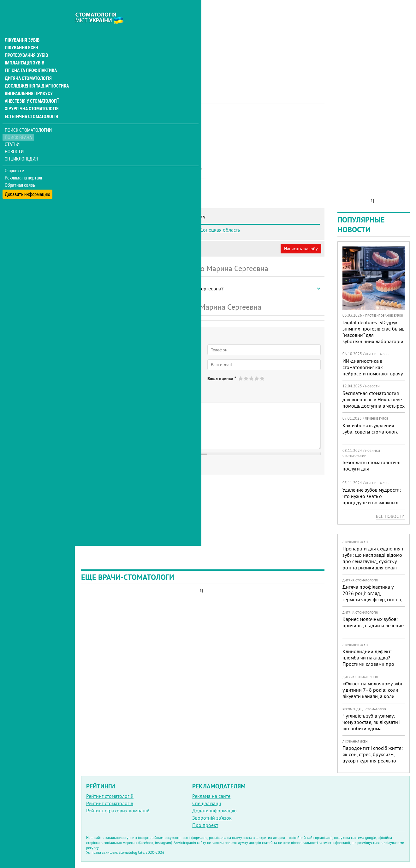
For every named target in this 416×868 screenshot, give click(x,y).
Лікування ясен (21, 34)
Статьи (13, 130)
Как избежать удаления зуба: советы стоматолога (371, 428)
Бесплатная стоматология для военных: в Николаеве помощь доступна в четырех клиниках (374, 403)
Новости (15, 138)
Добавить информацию (28, 178)
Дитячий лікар (166, 122)
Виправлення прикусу (28, 80)
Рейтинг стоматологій (110, 796)
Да (97, 384)
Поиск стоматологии (28, 116)
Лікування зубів (22, 27)
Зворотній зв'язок (212, 818)
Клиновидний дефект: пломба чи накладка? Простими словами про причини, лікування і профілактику (368, 664)
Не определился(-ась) (149, 384)
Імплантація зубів (24, 49)
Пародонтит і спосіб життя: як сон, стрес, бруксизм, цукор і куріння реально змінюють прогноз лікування (373, 761)
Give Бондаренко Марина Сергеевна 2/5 (246, 378)
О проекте (15, 156)
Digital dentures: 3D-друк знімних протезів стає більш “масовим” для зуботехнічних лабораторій (374, 332)
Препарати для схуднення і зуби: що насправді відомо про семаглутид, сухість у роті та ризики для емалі (373, 558)
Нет (113, 384)
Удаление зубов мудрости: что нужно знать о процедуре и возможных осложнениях (372, 499)
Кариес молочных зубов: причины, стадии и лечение (373, 622)
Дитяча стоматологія (27, 64)
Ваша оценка (222, 379)
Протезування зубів (26, 42)
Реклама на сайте (211, 796)
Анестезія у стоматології (31, 87)
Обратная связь (20, 171)
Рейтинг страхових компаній (118, 810)
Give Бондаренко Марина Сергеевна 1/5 (241, 378)
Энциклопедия (22, 145)
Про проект (205, 825)
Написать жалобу (301, 249)
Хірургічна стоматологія (31, 95)
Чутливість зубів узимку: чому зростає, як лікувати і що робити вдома (371, 722)
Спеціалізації (207, 803)
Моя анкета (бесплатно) (111, 249)
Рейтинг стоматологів (110, 803)
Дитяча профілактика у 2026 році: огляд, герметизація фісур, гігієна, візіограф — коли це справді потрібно (372, 599)
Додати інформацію (214, 810)
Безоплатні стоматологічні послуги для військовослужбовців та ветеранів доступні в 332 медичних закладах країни (372, 475)
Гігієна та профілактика (30, 57)
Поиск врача (19, 123)
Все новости (390, 516)
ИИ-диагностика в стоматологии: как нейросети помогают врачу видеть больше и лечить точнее (372, 373)
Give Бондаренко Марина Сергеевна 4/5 (257, 378)
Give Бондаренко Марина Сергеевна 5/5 (262, 378)
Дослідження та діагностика (35, 72)
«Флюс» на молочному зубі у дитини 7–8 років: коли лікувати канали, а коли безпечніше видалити (372, 693)
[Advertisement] (203, 44)
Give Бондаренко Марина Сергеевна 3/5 (252, 378)
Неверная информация (167, 249)
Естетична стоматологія (30, 102)
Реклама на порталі (24, 164)
